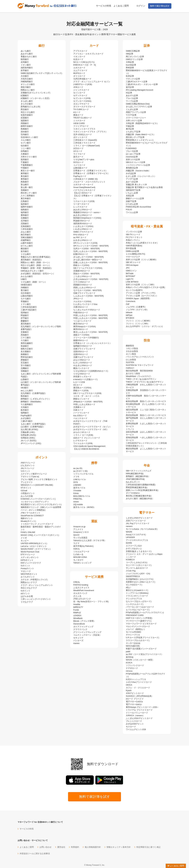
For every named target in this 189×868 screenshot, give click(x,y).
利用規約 (75, 847)
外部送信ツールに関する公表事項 (35, 854)
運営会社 (61, 847)
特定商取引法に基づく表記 (148, 847)
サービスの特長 (104, 6)
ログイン (141, 6)
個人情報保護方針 (93, 847)
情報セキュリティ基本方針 (119, 847)
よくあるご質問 (121, 6)
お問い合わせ (45, 847)
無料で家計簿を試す (160, 6)
